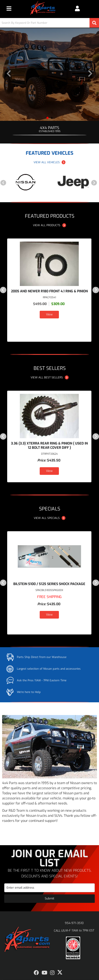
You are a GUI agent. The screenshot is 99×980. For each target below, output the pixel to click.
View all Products (49, 225)
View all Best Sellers (50, 377)
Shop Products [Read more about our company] (41, 829)
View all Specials (50, 518)
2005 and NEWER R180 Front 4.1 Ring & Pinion (49, 291)
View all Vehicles (49, 162)
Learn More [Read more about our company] (14, 829)
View (49, 314)
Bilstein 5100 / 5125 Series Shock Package (49, 584)
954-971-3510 (74, 923)
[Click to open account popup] (77, 8)
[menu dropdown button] (9, 8)
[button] (49, 23)
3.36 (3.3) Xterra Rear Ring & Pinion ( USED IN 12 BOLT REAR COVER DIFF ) (49, 445)
